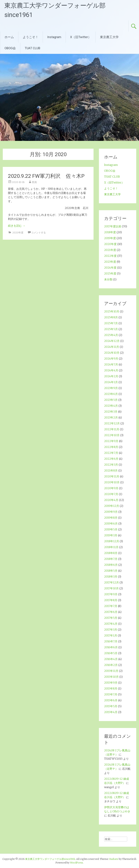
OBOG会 (10, 48)
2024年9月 (111, 359)
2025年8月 (111, 317)
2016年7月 (111, 641)
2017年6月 (111, 612)
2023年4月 (111, 406)
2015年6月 (111, 700)
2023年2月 (111, 417)
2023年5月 (111, 400)
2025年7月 (111, 323)
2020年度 (18, 233)
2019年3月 (111, 535)
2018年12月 (112, 541)
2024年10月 (112, 353)
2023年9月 (111, 388)
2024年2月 (111, 376)
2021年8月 (111, 470)
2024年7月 (111, 364)
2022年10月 (112, 435)
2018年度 (110, 232)
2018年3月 (111, 577)
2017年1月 (111, 635)
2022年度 (110, 256)
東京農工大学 (109, 37)
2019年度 (110, 238)
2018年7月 (111, 559)
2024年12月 (112, 341)
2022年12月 (112, 423)
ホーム (9, 37)
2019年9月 (111, 512)
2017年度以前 (113, 226)
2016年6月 (111, 647)
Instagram (54, 37)
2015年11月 (111, 671)
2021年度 (110, 250)
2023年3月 (111, 412)
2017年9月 (111, 594)
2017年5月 (111, 618)
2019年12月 (112, 506)
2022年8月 (111, 447)
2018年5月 (111, 571)
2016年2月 (111, 665)
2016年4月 (111, 659)
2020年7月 (111, 494)
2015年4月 (111, 712)
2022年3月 (111, 465)
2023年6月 (111, 394)
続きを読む (17, 226)
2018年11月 (111, 547)
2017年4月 (111, 624)
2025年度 (110, 273)
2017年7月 (111, 606)
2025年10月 (112, 311)
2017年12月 (111, 582)
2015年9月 (111, 683)
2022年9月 (111, 441)
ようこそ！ (31, 37)
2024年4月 (111, 370)
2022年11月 (112, 429)
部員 (34, 182)
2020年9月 (111, 488)
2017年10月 (111, 588)
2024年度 (110, 268)
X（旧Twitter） (81, 37)
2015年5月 (111, 706)
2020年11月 (112, 476)
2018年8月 (111, 553)
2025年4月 (111, 335)
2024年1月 (111, 382)
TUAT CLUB (32, 48)
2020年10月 (112, 482)
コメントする (39, 233)
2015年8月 (111, 688)
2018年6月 (111, 565)
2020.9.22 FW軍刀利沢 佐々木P (46, 176)
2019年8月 (111, 518)
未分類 (108, 279)
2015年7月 (111, 694)
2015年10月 (111, 677)
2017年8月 (111, 600)
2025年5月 (111, 329)
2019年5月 (111, 529)
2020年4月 (111, 500)
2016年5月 (111, 653)
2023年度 (110, 262)
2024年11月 (112, 347)
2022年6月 (111, 459)
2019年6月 (111, 524)
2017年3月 (111, 630)
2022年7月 (111, 453)
